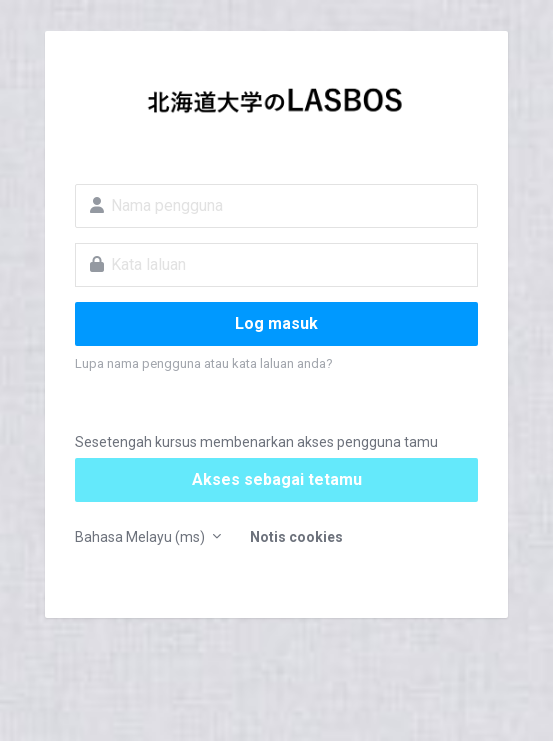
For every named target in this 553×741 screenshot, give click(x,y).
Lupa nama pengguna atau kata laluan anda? (204, 363)
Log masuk (276, 323)
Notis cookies (296, 537)
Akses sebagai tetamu (277, 479)
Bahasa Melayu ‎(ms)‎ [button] (141, 537)
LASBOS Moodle (276, 106)
